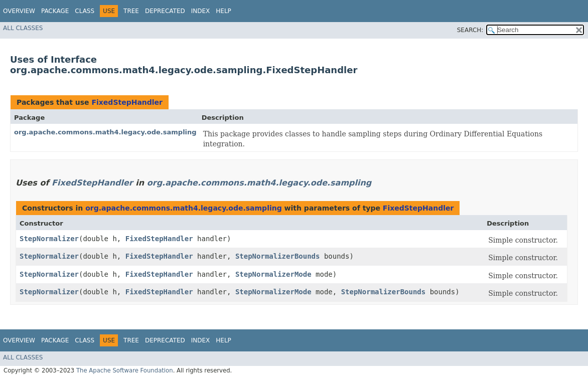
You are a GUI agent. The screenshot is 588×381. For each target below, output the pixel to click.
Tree (131, 11)
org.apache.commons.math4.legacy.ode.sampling (105, 132)
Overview (19, 11)
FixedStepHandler (127, 102)
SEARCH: (470, 30)
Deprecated (165, 11)
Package (55, 11)
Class (85, 11)
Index (201, 11)
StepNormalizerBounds (278, 256)
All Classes (23, 28)
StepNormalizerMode (273, 274)
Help (224, 11)
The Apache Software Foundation (125, 370)
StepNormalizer (49, 239)
